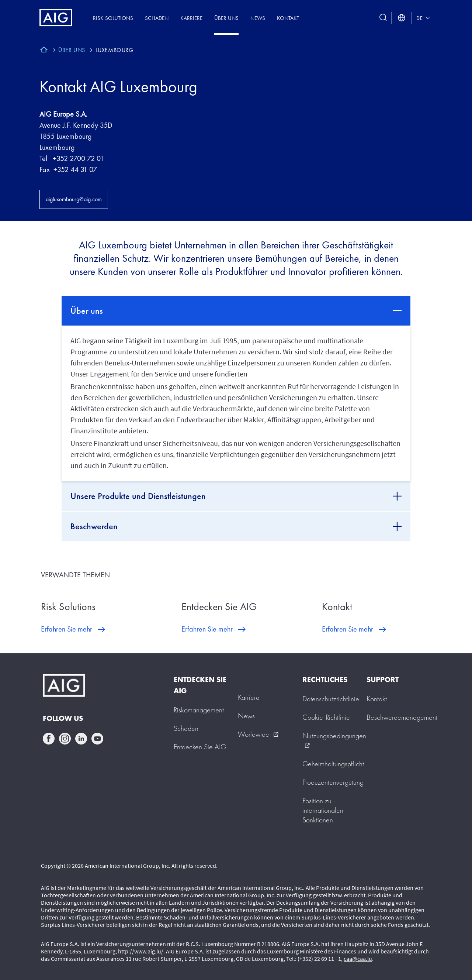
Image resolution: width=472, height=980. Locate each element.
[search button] (383, 18)
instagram (65, 739)
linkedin (81, 739)
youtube (97, 739)
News (258, 18)
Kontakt (288, 18)
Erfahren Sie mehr (67, 629)
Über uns (226, 18)
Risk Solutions (113, 18)
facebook (49, 739)
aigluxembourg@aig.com (74, 199)
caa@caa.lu (358, 959)
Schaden (157, 18)
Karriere (191, 18)
